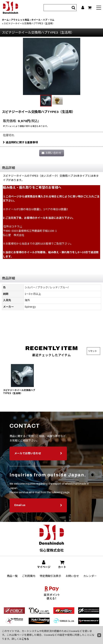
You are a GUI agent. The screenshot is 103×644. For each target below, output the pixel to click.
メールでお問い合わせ (38, 459)
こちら (25, 639)
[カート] (90, 8)
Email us (38, 511)
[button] (99, 8)
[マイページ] (83, 8)
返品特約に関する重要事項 (20, 142)
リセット (92, 351)
